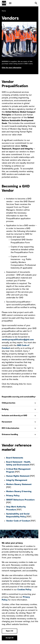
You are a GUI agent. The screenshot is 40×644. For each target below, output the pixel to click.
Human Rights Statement (18, 476)
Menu (10, 3)
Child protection (9, 403)
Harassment (7, 422)
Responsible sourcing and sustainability (18, 397)
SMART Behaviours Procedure (20, 500)
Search (36, 3)
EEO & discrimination (11, 428)
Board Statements (15, 458)
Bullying (5, 409)
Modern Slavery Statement (19, 484)
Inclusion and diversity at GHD (14, 416)
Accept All (10, 638)
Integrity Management (17, 480)
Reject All (10, 631)
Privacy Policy (13, 496)
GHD (4, 3)
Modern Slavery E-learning (19, 491)
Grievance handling (10, 434)
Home (4, 11)
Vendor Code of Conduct (18, 521)
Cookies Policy (24, 590)
